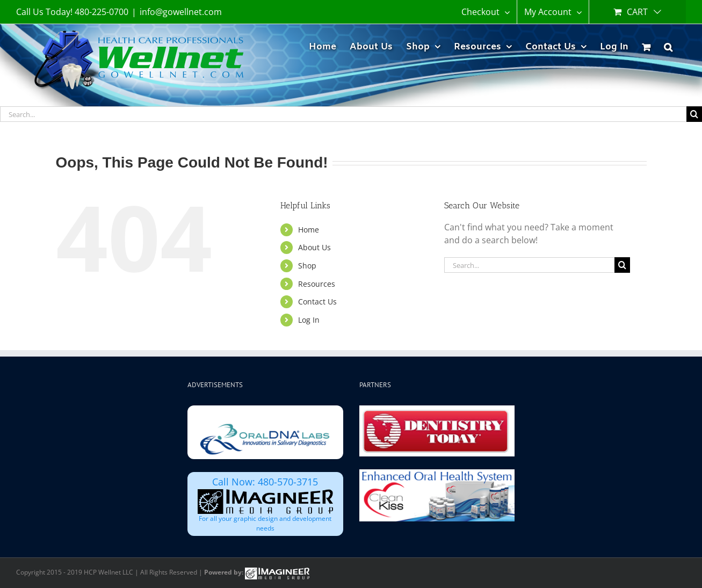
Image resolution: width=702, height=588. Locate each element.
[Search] (694, 114)
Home (309, 230)
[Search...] (343, 114)
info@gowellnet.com (181, 12)
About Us (314, 247)
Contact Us (317, 302)
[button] (668, 45)
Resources (317, 284)
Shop (307, 266)
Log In (309, 320)
